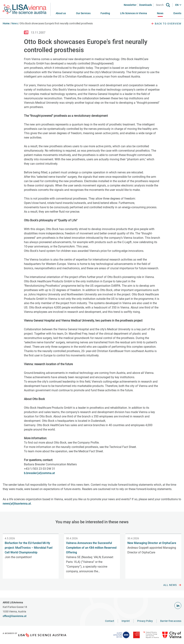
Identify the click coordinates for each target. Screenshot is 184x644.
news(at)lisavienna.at (17, 504)
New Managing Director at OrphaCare (152, 543)
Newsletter (130, 5)
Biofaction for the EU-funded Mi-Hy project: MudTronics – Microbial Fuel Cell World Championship (29, 548)
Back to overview (166, 24)
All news (172, 585)
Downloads (146, 5)
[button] (83, 13)
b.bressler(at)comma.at (39, 473)
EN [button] (177, 5)
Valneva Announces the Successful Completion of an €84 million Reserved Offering (91, 548)
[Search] (160, 5)
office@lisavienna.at (15, 616)
